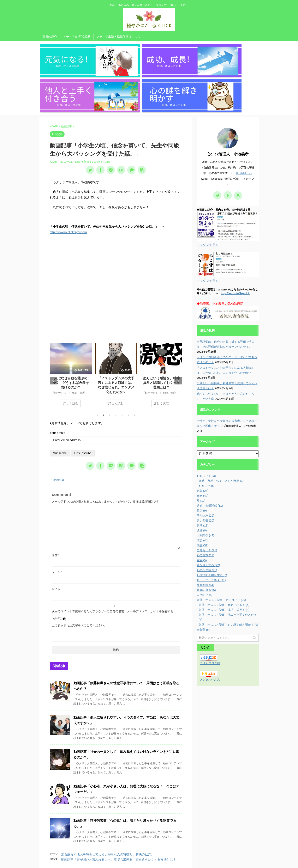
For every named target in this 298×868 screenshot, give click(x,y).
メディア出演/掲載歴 (77, 37)
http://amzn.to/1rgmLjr (235, 243)
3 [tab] (110, 364)
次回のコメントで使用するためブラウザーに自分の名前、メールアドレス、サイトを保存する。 (114, 560)
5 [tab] (122, 364)
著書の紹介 (50, 37)
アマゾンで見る (207, 194)
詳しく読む (71, 352)
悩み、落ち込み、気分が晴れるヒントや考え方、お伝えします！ (149, 857)
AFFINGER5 (191, 862)
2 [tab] (103, 364)
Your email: (57, 382)
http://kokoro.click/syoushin (68, 181)
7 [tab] (135, 364)
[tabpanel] (71, 326)
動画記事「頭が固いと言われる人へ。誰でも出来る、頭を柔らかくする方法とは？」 (120, 809)
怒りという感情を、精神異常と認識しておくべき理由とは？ (161, 332)
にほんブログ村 (210, 612)
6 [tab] (128, 364)
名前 (56, 504)
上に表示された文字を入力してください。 (79, 574)
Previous (53, 330)
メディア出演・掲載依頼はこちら (118, 37)
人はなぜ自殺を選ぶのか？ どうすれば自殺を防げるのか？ (71, 332)
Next (178, 330)
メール (57, 521)
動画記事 (59, 429)
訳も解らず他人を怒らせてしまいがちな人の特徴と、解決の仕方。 (108, 804)
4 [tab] (116, 364)
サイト (56, 538)
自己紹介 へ (244, 122)
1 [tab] (97, 364)
